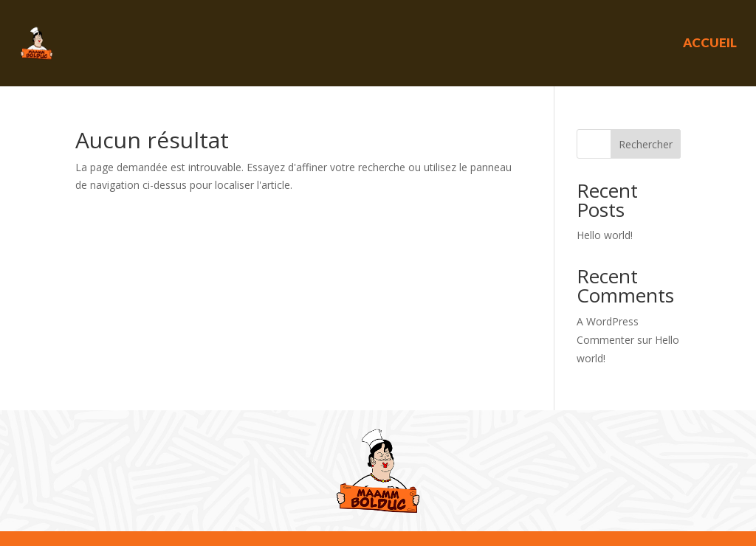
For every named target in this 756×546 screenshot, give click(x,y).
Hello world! (605, 235)
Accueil (710, 42)
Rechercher (646, 144)
